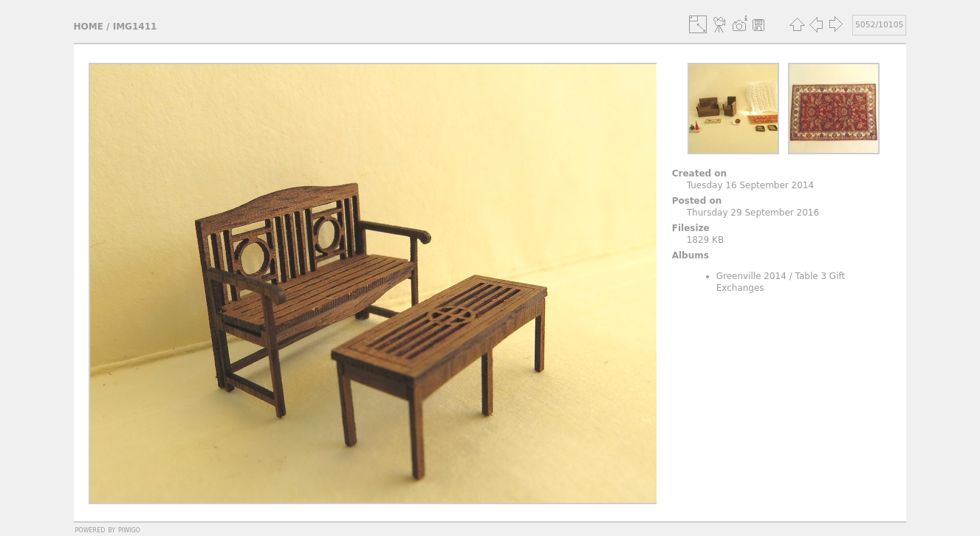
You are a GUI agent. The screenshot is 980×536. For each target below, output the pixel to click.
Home (89, 27)
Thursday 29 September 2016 (753, 213)
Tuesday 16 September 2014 (750, 185)
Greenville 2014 (751, 276)
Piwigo (129, 529)
